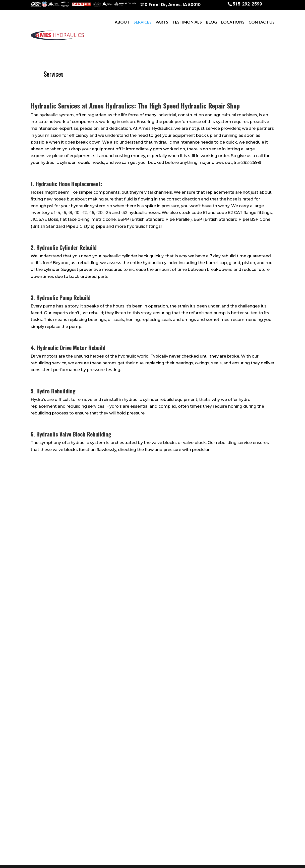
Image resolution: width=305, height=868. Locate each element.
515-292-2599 (247, 4)
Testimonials (187, 22)
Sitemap (132, 861)
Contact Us (262, 22)
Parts (162, 22)
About (122, 22)
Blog (211, 22)
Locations (233, 22)
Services (143, 22)
